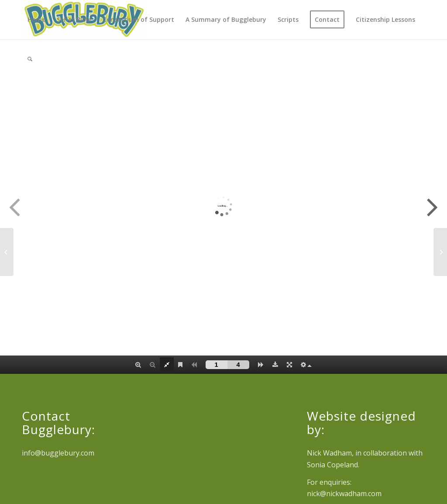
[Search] (30, 59)
